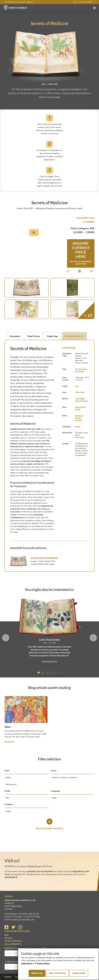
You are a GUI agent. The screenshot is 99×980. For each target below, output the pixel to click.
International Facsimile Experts (19, 2)
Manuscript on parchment (81, 370)
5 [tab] (56, 673)
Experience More (49, 661)
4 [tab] (52, 673)
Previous (6, 638)
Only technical (57, 973)
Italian (78, 427)
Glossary (8, 938)
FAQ (6, 935)
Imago (8, 811)
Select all (37, 973)
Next (93, 638)
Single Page (52, 336)
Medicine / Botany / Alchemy (79, 418)
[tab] (19, 561)
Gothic (78, 409)
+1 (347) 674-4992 (83, 2)
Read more (9, 742)
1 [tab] (39, 673)
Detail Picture (34, 336)
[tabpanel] (49, 630)
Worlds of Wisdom (13, 941)
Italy (77, 386)
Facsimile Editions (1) (74, 336)
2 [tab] (43, 673)
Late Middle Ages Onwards (81, 400)
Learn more (79, 973)
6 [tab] (61, 673)
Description (15, 336)
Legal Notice (27, 963)
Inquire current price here (81, 253)
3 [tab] (48, 673)
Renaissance (80, 407)
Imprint (8, 977)
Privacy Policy (43, 963)
